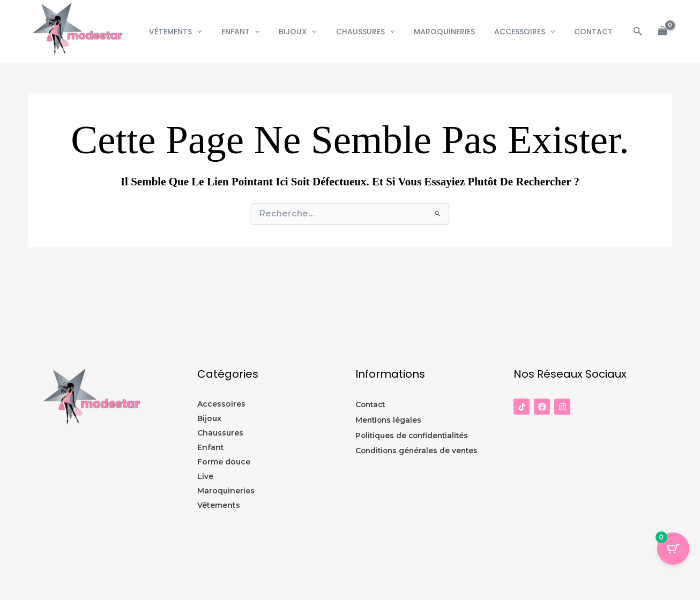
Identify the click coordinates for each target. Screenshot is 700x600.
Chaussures (380, 32)
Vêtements (203, 32)
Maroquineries (455, 32)
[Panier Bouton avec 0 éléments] (673, 549)
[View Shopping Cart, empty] (663, 32)
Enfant (264, 32)
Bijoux (317, 32)
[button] (225, 32)
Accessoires (531, 32)
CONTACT (595, 32)
